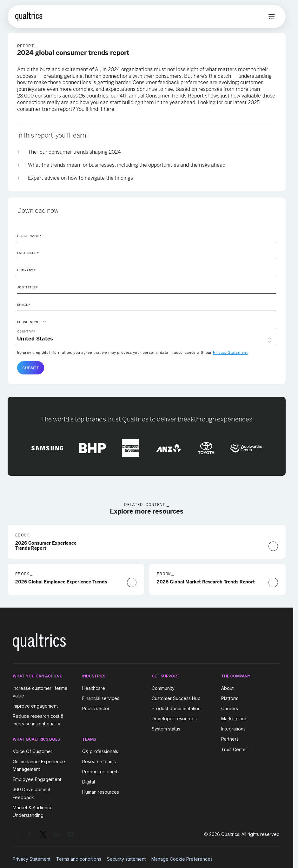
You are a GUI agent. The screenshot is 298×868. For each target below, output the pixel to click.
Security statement (126, 859)
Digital (89, 782)
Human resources (101, 792)
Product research (100, 772)
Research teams (99, 761)
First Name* (29, 236)
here (109, 109)
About (227, 688)
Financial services (101, 698)
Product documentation (176, 708)
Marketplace (234, 719)
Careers (230, 708)
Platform (230, 698)
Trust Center (234, 749)
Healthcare (94, 688)
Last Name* (28, 253)
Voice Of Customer (33, 751)
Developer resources (174, 719)
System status (166, 729)
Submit (31, 368)
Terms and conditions (79, 859)
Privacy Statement (230, 353)
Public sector (96, 708)
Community (163, 688)
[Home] (29, 17)
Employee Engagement (37, 779)
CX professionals (100, 751)
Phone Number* (32, 322)
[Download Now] (273, 546)
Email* (24, 305)
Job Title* (28, 287)
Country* (26, 331)
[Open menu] (272, 17)
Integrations (233, 729)
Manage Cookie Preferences (182, 859)
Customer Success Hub (176, 698)
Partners (230, 739)
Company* (26, 270)
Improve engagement (35, 706)
